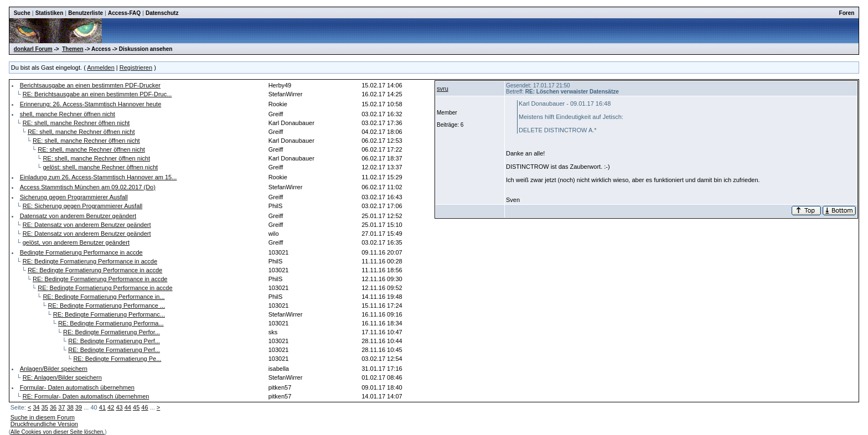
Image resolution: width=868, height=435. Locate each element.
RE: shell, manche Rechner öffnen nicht (76, 123)
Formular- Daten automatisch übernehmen (77, 387)
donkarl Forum (33, 49)
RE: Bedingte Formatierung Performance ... (107, 305)
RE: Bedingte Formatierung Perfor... (112, 332)
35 (45, 407)
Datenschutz (162, 13)
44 (128, 407)
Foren (847, 13)
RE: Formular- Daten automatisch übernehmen (86, 396)
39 (79, 407)
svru (443, 89)
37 (61, 407)
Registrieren (136, 68)
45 (136, 407)
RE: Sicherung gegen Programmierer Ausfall (82, 206)
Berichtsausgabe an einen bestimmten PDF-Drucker (90, 85)
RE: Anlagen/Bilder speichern (62, 377)
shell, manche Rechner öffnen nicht (68, 114)
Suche (22, 13)
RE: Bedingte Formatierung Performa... (111, 323)
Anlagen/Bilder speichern (54, 369)
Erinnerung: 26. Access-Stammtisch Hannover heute (91, 104)
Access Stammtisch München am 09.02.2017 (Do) (88, 187)
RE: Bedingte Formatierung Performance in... (104, 297)
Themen (73, 49)
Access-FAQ (124, 13)
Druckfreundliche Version (44, 424)
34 (36, 407)
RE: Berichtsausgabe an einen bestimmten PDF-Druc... (97, 94)
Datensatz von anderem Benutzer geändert (78, 216)
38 (70, 407)
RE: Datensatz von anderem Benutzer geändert (87, 225)
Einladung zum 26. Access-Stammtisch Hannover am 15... (99, 177)
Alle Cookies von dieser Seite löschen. (58, 432)
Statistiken (50, 13)
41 (102, 407)
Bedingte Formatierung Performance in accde (81, 252)
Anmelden (101, 68)
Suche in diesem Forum (43, 417)
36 (53, 407)
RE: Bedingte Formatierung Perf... (114, 341)
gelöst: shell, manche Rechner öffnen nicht (100, 167)
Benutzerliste (86, 13)
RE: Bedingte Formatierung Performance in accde (90, 261)
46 (144, 407)
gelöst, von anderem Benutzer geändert (76, 242)
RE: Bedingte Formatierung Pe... (117, 359)
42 (111, 407)
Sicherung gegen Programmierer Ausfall (74, 197)
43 (119, 407)
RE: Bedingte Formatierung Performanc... (109, 314)
